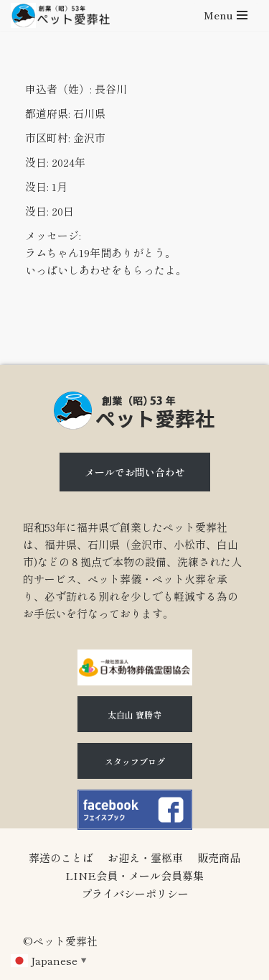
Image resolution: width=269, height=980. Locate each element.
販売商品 (219, 857)
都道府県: (48, 113)
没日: (37, 162)
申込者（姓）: (58, 89)
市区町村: (48, 138)
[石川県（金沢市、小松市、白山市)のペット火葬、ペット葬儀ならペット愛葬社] (60, 15)
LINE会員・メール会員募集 (134, 875)
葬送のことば (61, 857)
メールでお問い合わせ (135, 472)
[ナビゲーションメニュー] (226, 15)
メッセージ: (53, 235)
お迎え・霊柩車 (145, 857)
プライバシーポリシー (135, 893)
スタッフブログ (135, 761)
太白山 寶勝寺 (134, 715)
